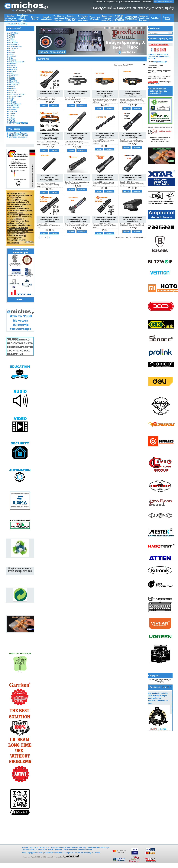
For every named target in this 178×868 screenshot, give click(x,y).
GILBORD (13, 70)
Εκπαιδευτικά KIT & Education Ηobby (23, 18)
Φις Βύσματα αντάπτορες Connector (59, 18)
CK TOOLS (14, 48)
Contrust (13, 56)
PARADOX (13, 91)
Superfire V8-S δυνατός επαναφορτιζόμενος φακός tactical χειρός (50, 219)
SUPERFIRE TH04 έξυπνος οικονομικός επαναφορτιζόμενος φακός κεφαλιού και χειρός (50, 136)
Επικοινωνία (147, 2)
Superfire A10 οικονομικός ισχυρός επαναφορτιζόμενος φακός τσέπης (132, 135)
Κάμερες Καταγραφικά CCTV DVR (71, 18)
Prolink (12, 98)
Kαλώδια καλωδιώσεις (47, 18)
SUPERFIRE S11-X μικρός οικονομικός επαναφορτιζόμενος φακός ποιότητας (50, 178)
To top (98, 853)
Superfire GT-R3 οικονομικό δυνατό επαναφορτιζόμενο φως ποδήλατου (132, 219)
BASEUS (13, 41)
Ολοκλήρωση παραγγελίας (130, 2)
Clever (12, 54)
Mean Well (13, 81)
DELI (11, 58)
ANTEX (12, 35)
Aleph (12, 39)
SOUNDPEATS (15, 104)
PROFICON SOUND (17, 94)
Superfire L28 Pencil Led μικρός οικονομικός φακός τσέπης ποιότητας (105, 135)
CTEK (12, 50)
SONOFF (13, 102)
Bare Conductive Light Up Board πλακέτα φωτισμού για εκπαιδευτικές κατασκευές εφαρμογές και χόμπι (160, 698)
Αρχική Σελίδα (11, 24)
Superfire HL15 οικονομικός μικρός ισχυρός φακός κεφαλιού (77, 93)
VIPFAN (12, 115)
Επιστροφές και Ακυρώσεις (19, 137)
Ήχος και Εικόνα (35, 18)
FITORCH (13, 68)
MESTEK (13, 79)
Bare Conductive (16, 47)
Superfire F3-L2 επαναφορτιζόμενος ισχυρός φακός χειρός (77, 177)
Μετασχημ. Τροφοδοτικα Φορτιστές (143, 18)
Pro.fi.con (13, 92)
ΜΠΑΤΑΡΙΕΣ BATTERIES (19, 123)
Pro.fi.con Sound (16, 96)
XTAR (12, 117)
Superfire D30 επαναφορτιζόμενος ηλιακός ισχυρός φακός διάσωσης (77, 219)
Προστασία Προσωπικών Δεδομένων (59, 853)
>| (49, 237)
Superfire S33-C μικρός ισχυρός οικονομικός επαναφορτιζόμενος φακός (105, 177)
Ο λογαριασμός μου (111, 2)
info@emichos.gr (160, 62)
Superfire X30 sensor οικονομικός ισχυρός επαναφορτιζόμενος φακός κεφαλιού (132, 94)
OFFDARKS (14, 85)
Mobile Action (14, 83)
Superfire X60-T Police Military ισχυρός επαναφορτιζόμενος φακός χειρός (105, 219)
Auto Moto (155, 18)
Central (12, 52)
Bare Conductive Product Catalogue (78, 849)
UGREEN (13, 110)
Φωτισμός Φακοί (167, 18)
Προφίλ (25, 848)
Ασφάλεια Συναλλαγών (84, 853)
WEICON (13, 121)
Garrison (13, 71)
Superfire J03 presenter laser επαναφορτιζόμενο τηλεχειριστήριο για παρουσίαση (77, 136)
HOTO (12, 73)
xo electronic (14, 108)
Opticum (13, 89)
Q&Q (11, 100)
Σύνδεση (99, 2)
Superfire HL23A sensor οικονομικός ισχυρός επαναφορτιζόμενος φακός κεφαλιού (105, 94)
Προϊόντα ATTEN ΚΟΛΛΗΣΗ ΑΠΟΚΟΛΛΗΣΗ (68, 848)
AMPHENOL (14, 33)
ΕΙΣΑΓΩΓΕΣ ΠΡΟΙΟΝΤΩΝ (18, 135)
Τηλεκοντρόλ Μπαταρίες (95, 18)
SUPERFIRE (22, 24)
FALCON (13, 66)
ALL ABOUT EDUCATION (40, 848)
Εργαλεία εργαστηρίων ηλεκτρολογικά (10, 18)
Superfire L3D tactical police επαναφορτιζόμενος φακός (50, 92)
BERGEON (14, 43)
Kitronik (12, 77)
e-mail (157, 84)
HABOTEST (14, 75)
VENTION (13, 112)
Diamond (13, 60)
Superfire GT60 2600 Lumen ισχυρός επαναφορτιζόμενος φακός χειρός (132, 177)
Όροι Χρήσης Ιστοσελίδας (32, 853)
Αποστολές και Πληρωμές (18, 133)
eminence (13, 64)
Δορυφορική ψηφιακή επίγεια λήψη (107, 18)
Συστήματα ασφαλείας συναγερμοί (83, 18)
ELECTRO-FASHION (17, 62)
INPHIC (12, 119)
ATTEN (12, 37)
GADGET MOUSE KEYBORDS (119, 18)
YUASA (12, 113)
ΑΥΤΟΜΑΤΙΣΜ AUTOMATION (131, 18)
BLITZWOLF (14, 45)
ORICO (12, 87)
